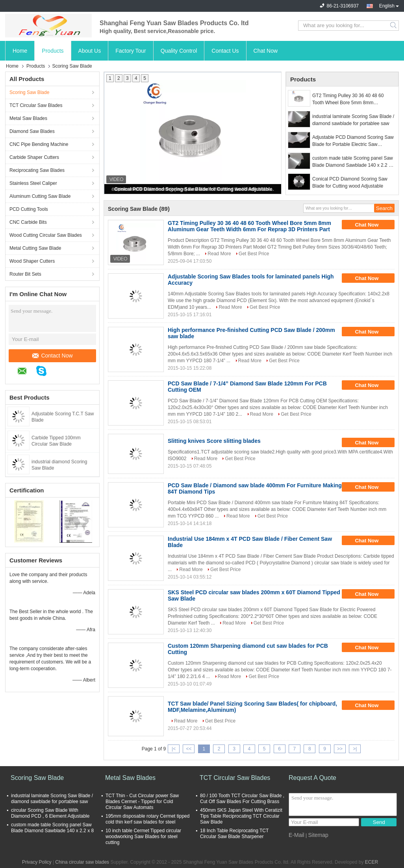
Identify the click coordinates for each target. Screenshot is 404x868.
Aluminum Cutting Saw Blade (40, 196)
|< (174, 749)
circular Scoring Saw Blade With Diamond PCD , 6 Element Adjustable (50, 813)
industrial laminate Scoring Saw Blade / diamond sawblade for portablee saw (353, 120)
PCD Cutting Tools (29, 209)
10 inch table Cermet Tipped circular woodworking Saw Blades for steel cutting (143, 837)
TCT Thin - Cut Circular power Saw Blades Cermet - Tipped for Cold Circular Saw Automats (142, 802)
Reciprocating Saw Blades (37, 170)
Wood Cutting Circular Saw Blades (46, 235)
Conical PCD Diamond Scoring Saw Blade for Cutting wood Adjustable (193, 189)
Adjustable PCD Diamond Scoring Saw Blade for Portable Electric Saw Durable (353, 141)
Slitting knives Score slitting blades (214, 441)
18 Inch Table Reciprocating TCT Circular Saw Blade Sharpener (234, 834)
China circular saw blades (82, 862)
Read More (219, 254)
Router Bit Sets (25, 274)
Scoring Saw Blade (29, 92)
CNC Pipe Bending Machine (39, 144)
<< (189, 749)
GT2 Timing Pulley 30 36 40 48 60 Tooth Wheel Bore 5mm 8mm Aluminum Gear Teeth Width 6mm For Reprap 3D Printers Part (352, 100)
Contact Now (52, 356)
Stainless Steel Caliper (33, 183)
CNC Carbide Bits (28, 222)
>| (355, 749)
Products (53, 51)
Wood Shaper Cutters (32, 261)
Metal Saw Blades (28, 118)
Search (394, 26)
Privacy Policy (37, 862)
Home (20, 51)
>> (340, 749)
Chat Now (266, 51)
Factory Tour (131, 51)
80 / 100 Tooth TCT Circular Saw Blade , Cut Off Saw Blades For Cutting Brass (242, 799)
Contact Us (225, 51)
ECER (372, 862)
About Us (90, 51)
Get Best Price (254, 254)
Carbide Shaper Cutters (34, 157)
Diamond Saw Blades (32, 131)
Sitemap (318, 835)
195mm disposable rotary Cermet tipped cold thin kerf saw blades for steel (147, 819)
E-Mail (297, 835)
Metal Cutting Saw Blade (35, 248)
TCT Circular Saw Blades (36, 105)
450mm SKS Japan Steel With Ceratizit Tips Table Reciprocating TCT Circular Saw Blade (241, 816)
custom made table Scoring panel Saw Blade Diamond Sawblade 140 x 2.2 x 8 (353, 162)
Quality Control (179, 51)
